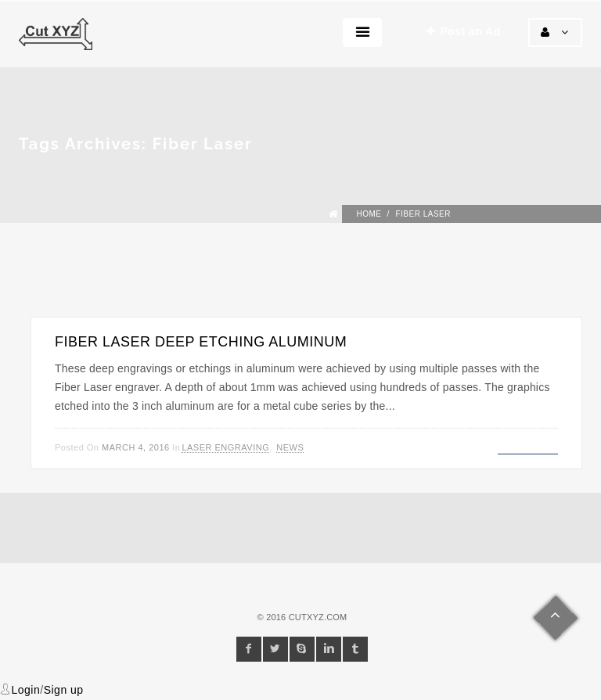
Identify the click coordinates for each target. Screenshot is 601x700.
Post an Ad (464, 31)
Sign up (64, 690)
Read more (528, 446)
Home (369, 214)
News (290, 447)
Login (26, 690)
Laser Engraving (225, 447)
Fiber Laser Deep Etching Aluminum (201, 342)
